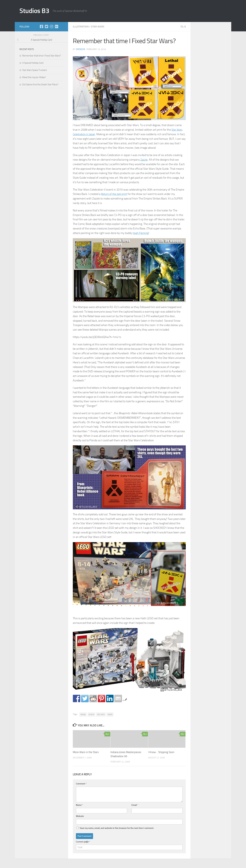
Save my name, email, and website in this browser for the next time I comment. (117, 828)
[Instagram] (51, 27)
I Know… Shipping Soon (161, 752)
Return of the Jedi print (114, 194)
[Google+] (56, 27)
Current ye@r (83, 842)
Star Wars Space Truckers (35, 70)
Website (80, 816)
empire (91, 714)
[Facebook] (41, 27)
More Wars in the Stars (86, 752)
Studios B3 (34, 11)
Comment (81, 784)
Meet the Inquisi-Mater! (34, 77)
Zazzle (144, 160)
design (83, 714)
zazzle (110, 714)
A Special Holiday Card (33, 63)
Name (79, 805)
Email (135, 805)
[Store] (61, 27)
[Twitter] (46, 27)
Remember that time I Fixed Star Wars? (42, 56)
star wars (98, 27)
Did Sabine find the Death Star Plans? (40, 85)
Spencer (80, 49)
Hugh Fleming (141, 233)
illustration (81, 27)
